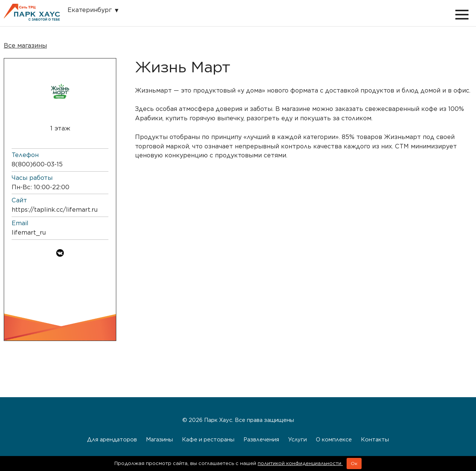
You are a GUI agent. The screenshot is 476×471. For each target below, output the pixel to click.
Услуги (297, 439)
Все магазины (25, 46)
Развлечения (261, 439)
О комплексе (334, 439)
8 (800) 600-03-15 (37, 164)
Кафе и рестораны (208, 439)
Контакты (375, 439)
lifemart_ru (29, 233)
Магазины (159, 439)
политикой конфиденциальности (300, 463)
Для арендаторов (112, 439)
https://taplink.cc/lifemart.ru (55, 210)
